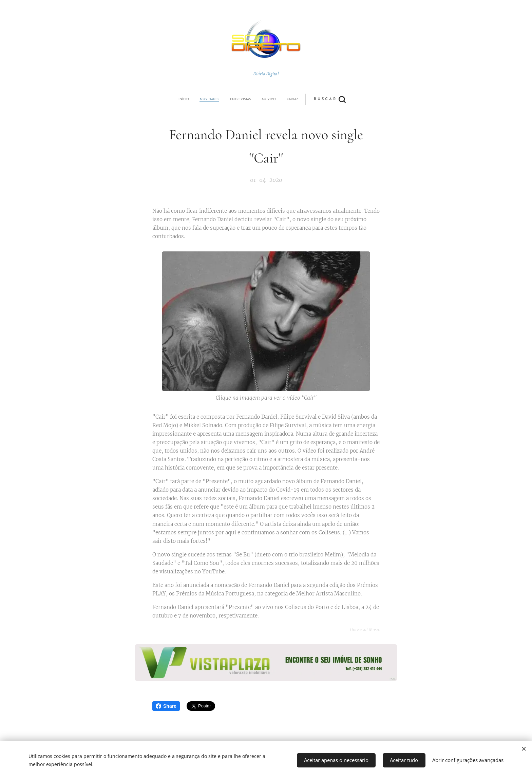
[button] (291, 99)
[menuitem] (220, 99)
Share (166, 706)
